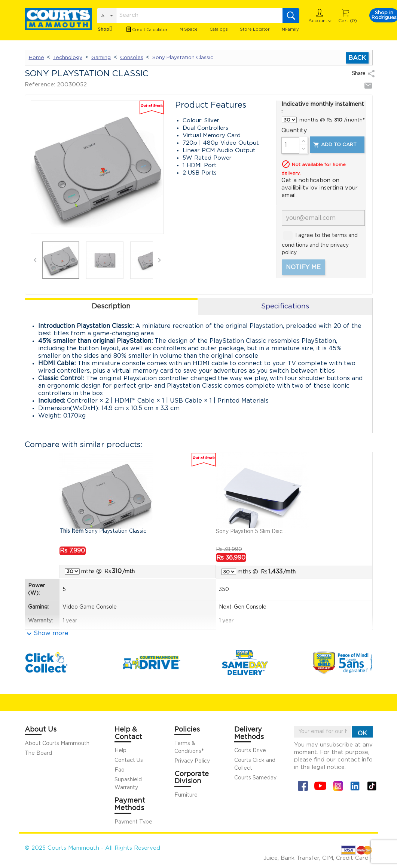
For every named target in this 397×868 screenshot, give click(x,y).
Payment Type (133, 822)
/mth (123, 571)
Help (120, 751)
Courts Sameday (255, 778)
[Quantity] (290, 145)
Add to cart (335, 145)
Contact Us (129, 760)
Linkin (355, 786)
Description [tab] (111, 307)
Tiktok (372, 786)
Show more (51, 633)
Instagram (338, 786)
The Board (38, 753)
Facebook (303, 786)
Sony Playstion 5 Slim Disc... (251, 532)
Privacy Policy (192, 761)
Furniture (186, 795)
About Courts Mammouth (57, 744)
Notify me (303, 267)
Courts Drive (250, 751)
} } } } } (289, 120)
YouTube (320, 786)
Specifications (285, 307)
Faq (120, 770)
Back (357, 58)
